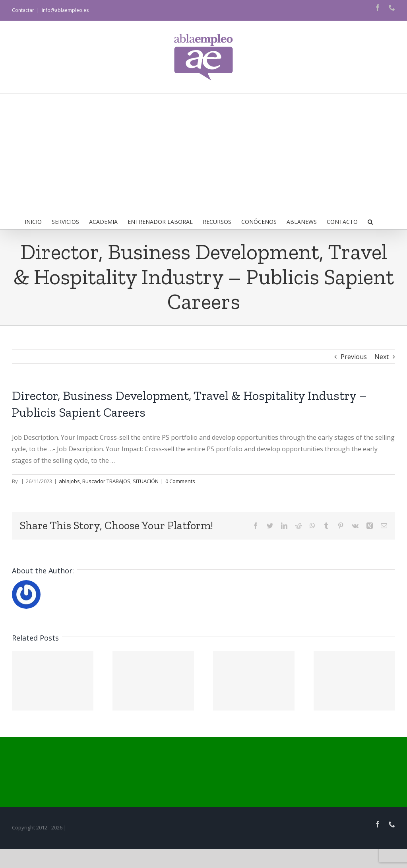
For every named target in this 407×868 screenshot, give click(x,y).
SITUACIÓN (146, 481)
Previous (354, 357)
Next (382, 357)
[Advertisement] (203, 153)
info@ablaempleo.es (65, 10)
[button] (370, 221)
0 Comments (180, 481)
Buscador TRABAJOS (106, 481)
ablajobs (69, 481)
